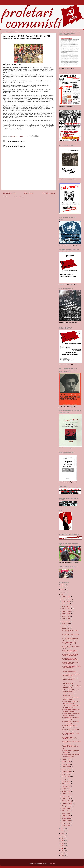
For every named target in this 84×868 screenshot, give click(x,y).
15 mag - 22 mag (67, 803)
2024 (62, 590)
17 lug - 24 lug (66, 781)
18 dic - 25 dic (66, 599)
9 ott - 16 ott (66, 624)
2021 (62, 829)
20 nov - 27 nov (67, 609)
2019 (62, 833)
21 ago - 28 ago (67, 769)
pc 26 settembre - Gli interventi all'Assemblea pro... (71, 718)
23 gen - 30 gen (67, 821)
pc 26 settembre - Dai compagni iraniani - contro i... (71, 714)
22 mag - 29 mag (67, 801)
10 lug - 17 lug (66, 784)
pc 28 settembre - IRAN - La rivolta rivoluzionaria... (70, 679)
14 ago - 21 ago (67, 772)
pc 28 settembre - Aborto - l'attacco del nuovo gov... (70, 671)
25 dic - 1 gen (66, 596)
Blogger (53, 863)
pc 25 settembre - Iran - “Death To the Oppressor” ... (71, 734)
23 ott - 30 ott (66, 619)
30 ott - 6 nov (66, 616)
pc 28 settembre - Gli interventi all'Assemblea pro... (71, 663)
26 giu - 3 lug (66, 789)
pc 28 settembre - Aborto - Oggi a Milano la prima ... (71, 687)
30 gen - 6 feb (66, 818)
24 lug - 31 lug (66, 779)
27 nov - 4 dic (66, 606)
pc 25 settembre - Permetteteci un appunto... (71, 751)
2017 (62, 838)
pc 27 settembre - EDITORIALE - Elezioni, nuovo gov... (71, 702)
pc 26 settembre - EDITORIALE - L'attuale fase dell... (71, 706)
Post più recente (10, 193)
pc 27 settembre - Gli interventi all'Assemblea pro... (71, 691)
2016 (62, 841)
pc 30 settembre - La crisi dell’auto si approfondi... (69, 643)
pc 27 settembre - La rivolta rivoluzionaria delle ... (70, 695)
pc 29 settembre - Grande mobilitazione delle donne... (70, 659)
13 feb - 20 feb (66, 816)
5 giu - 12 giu (66, 796)
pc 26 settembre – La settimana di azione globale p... (71, 710)
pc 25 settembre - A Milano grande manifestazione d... (70, 726)
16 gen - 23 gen (67, 823)
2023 (62, 592)
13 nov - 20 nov (67, 611)
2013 (62, 848)
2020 (62, 831)
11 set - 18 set (66, 762)
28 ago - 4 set (66, 767)
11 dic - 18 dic (66, 601)
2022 (62, 594)
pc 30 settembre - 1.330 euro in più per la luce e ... (71, 647)
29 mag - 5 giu (66, 798)
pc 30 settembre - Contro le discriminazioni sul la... (70, 651)
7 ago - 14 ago (66, 774)
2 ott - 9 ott (65, 626)
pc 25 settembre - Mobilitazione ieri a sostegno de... (71, 755)
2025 (62, 587)
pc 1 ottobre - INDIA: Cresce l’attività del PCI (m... (70, 631)
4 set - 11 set (66, 764)
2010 (62, 855)
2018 (62, 836)
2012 (62, 851)
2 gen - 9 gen (66, 825)
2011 (62, 853)
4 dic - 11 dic (66, 604)
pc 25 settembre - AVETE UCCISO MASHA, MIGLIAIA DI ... (71, 747)
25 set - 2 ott (66, 628)
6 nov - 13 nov (66, 614)
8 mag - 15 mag (67, 806)
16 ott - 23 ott (66, 621)
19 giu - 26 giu (66, 791)
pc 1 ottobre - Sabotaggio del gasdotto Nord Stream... (70, 639)
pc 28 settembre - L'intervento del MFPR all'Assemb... (71, 683)
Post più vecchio (48, 193)
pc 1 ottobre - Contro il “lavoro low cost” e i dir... (70, 635)
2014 (62, 846)
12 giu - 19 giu (66, 794)
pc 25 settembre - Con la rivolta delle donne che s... (71, 730)
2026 (62, 585)
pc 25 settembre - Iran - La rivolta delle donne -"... (71, 742)
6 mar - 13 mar (67, 813)
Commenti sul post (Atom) (16, 197)
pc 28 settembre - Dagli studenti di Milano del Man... (71, 675)
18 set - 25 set (66, 759)
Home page (29, 193)
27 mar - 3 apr (66, 811)
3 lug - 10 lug (66, 786)
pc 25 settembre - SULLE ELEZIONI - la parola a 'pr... (70, 738)
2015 (62, 843)
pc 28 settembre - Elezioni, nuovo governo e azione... (71, 667)
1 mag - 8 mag (66, 808)
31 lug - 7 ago (66, 776)
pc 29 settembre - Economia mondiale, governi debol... (70, 655)
